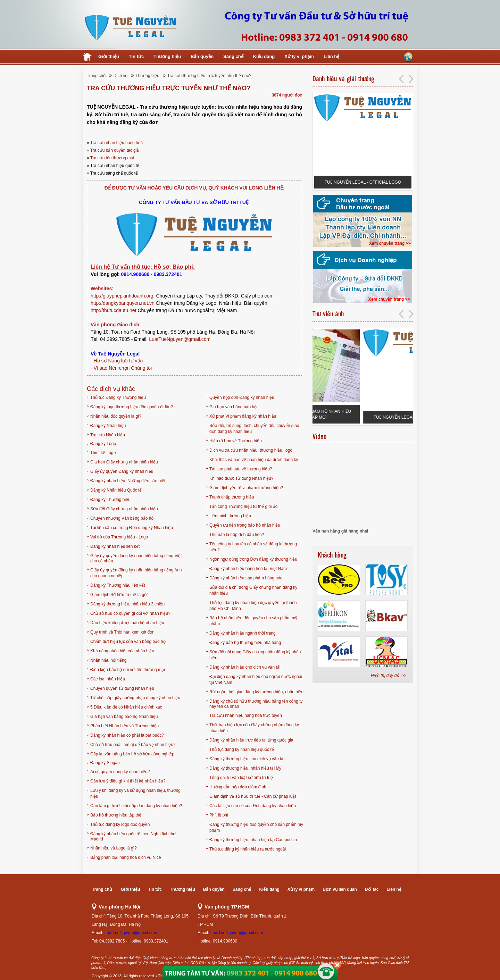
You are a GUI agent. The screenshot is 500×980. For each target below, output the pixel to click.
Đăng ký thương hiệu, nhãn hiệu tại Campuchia (253, 840)
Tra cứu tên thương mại (112, 158)
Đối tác (372, 889)
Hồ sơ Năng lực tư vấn (118, 361)
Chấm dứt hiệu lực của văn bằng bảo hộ (128, 642)
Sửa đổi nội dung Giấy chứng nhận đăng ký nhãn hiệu (255, 655)
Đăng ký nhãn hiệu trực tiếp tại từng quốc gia (251, 740)
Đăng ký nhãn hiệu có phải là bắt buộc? (127, 735)
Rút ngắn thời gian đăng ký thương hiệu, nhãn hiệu (256, 692)
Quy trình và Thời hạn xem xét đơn (122, 632)
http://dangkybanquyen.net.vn (123, 303)
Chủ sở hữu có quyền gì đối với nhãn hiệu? (130, 613)
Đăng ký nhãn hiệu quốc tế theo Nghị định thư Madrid (133, 836)
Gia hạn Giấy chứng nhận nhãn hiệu (124, 462)
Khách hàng (332, 555)
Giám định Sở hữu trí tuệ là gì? (119, 595)
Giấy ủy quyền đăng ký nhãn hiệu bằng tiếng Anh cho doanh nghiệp (136, 573)
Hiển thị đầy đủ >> (389, 676)
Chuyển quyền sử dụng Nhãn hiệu (122, 688)
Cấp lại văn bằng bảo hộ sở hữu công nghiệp (132, 754)
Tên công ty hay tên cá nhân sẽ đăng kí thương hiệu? (253, 547)
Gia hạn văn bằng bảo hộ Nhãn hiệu (124, 717)
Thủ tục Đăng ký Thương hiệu (118, 397)
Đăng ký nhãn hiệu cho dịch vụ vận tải (245, 667)
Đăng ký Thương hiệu (110, 500)
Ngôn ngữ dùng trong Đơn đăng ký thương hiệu (253, 559)
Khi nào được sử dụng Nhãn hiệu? (241, 478)
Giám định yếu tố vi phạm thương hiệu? (246, 488)
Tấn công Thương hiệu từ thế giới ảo (244, 506)
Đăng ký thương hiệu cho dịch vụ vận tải (247, 759)
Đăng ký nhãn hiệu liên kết (115, 546)
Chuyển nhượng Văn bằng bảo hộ (122, 518)
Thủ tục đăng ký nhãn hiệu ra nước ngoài (248, 849)
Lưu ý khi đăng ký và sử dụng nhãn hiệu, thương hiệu (135, 793)
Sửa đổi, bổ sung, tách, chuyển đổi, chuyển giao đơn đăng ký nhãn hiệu (254, 429)
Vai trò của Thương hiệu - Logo (119, 537)
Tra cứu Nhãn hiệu (108, 435)
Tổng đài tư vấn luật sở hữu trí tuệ (241, 778)
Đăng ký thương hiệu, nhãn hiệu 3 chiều (127, 604)
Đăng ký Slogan (105, 763)
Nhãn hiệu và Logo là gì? (114, 848)
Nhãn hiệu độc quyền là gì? (116, 416)
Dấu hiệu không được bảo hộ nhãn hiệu (127, 623)
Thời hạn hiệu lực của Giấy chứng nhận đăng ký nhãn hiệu (254, 728)
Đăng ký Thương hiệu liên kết (118, 585)
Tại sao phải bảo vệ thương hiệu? (241, 469)
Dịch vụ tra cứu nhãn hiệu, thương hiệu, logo (251, 450)
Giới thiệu (109, 56)
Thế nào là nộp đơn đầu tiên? (237, 535)
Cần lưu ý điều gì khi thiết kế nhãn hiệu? (128, 781)
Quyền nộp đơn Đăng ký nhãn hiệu (242, 397)
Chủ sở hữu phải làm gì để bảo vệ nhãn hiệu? (133, 745)
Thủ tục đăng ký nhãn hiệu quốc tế (242, 749)
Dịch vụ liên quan (340, 889)
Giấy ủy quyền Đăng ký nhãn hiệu (122, 471)
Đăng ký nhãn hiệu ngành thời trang (243, 633)
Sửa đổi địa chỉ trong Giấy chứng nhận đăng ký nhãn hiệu (253, 590)
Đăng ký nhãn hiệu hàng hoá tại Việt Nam (248, 569)
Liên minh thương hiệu (230, 516)
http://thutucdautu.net (114, 310)
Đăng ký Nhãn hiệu (108, 426)
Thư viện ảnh (328, 314)
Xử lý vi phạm (299, 56)
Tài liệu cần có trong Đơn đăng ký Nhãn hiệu (132, 528)
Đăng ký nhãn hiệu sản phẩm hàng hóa (246, 578)
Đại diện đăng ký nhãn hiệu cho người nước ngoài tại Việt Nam (256, 680)
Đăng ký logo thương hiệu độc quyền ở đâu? (132, 407)
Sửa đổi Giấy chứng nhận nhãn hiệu (124, 509)
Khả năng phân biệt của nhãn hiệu (122, 651)
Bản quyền (202, 56)
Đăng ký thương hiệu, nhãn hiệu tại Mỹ (245, 768)
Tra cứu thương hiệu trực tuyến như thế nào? (209, 76)
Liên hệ (331, 56)
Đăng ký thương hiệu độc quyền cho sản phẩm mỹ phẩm (256, 827)
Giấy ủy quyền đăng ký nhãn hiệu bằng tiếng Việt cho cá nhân (136, 558)
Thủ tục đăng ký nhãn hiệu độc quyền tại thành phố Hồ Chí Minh (253, 606)
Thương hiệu (167, 56)
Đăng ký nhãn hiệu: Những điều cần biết (128, 481)
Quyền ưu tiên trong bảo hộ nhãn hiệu (245, 525)
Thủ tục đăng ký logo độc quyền (120, 824)
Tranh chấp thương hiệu (232, 497)
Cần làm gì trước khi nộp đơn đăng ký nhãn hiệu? (136, 806)
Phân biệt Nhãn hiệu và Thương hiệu (124, 726)
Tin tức (136, 56)
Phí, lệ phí (219, 815)
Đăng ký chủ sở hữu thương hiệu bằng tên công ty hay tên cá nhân (256, 704)
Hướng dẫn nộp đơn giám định (238, 787)
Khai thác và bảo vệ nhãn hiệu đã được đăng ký (254, 460)
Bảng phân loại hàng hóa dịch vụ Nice (126, 857)
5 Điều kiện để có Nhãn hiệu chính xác (126, 707)
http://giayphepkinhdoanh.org (122, 296)
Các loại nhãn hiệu (108, 679)
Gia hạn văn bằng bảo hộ (233, 407)
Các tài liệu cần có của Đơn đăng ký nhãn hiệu (253, 806)
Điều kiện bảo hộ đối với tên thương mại (128, 670)
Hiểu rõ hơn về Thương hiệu (236, 441)
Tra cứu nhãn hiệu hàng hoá (116, 143)
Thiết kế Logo (103, 453)
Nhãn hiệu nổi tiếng (108, 660)
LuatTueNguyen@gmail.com (180, 339)
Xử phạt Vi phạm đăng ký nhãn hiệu (243, 416)
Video (319, 436)
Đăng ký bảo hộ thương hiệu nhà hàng (245, 643)
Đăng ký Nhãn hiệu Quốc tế (116, 490)
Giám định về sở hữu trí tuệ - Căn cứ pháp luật (253, 796)
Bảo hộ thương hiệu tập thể (116, 815)
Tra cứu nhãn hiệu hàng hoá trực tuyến (246, 715)
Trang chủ (96, 76)
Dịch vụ (121, 76)
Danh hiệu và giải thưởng (343, 79)
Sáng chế (233, 56)
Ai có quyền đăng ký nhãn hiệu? (120, 772)
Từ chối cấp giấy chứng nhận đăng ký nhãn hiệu (135, 698)
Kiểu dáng (264, 56)
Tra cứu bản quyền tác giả (115, 150)
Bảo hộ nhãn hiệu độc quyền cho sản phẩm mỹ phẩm (253, 621)
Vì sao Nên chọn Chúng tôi (123, 368)
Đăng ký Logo (103, 444)
